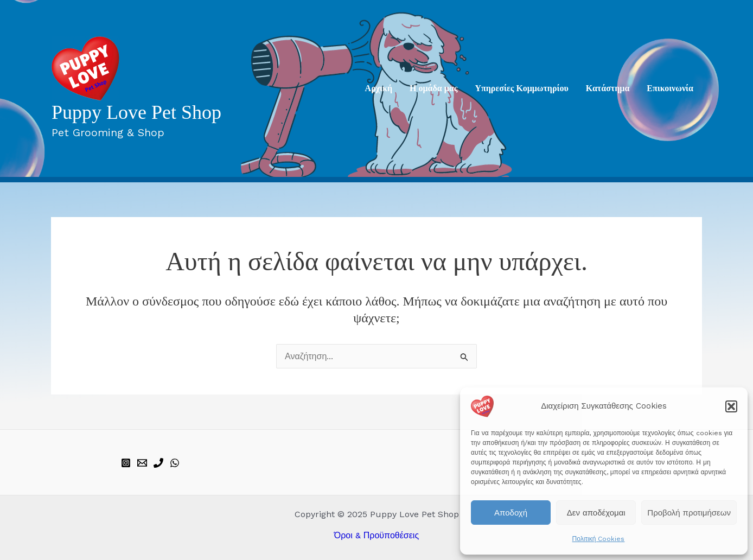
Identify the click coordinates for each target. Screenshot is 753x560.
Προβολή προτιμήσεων (689, 513)
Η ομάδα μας (433, 88)
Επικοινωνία (670, 88)
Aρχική (379, 88)
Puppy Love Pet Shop (136, 112)
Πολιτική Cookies (599, 539)
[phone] (158, 463)
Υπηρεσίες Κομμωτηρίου (521, 88)
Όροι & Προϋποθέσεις (376, 535)
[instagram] (126, 463)
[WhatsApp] (175, 463)
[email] (142, 463)
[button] (731, 406)
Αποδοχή (511, 513)
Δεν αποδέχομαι (596, 513)
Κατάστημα (608, 88)
